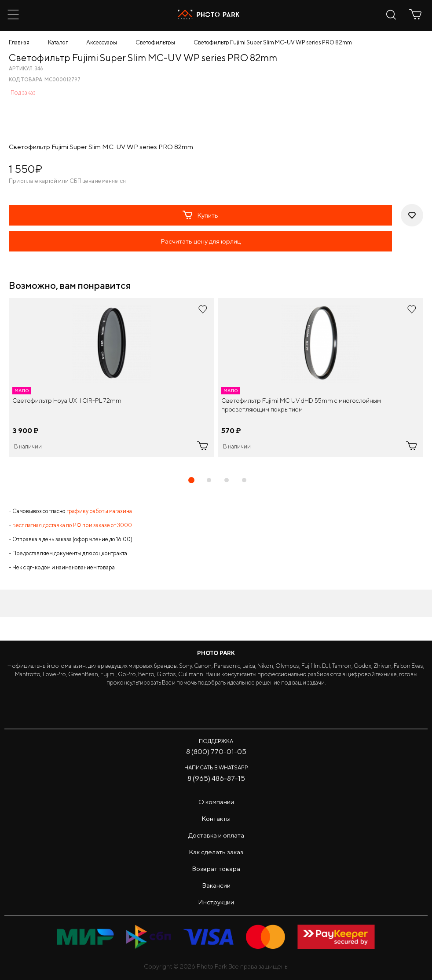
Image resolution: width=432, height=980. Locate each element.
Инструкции (216, 902)
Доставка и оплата (216, 835)
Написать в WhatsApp (216, 767)
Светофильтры (155, 42)
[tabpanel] (112, 378)
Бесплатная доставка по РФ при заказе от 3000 (72, 525)
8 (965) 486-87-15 (216, 778)
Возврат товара (216, 869)
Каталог (58, 42)
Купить (200, 215)
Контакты (216, 818)
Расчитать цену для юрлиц (201, 241)
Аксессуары (102, 42)
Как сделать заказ (216, 852)
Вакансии (216, 885)
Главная (19, 42)
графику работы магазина (99, 511)
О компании (216, 802)
